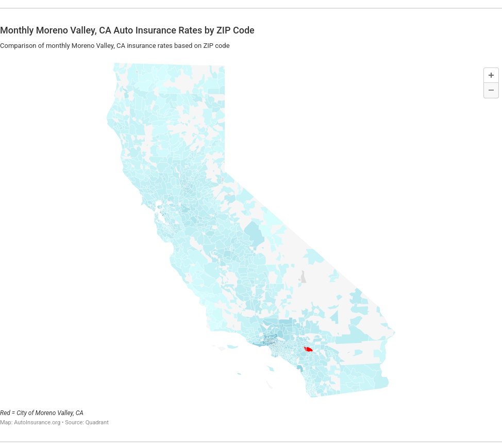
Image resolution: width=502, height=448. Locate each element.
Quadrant (97, 423)
